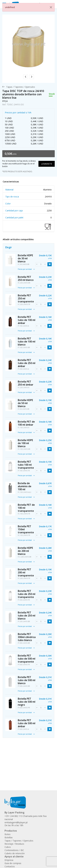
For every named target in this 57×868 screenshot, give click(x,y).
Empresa (9, 860)
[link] (28, 46)
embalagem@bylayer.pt (16, 822)
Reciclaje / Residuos (14, 844)
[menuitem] (21, 87)
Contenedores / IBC (14, 850)
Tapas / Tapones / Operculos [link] (21, 87)
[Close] (51, 7)
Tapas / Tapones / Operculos (19, 841)
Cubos (8, 847)
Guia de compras (13, 863)
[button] (26, 77)
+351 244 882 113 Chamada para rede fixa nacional (26, 818)
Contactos (10, 866)
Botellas (9, 837)
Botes (8, 834)
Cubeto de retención (15, 853)
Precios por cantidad (26, 269)
